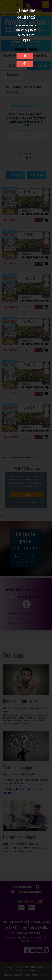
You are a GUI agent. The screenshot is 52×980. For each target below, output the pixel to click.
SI (25, 56)
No (25, 64)
